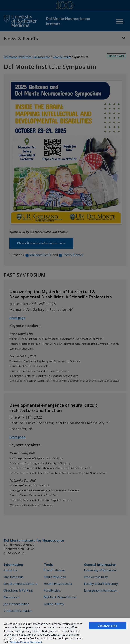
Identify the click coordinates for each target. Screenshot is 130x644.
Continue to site (107, 626)
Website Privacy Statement (26, 642)
